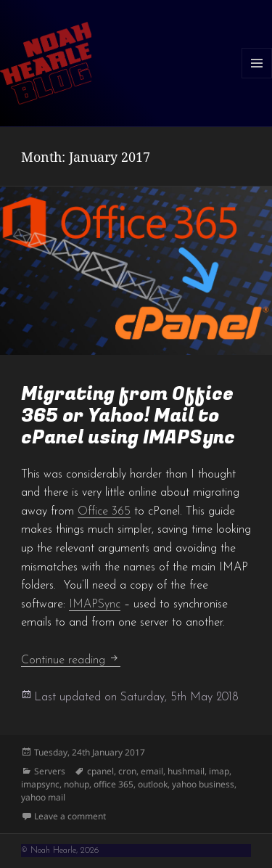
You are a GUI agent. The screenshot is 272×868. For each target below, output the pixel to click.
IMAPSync (95, 605)
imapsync (40, 784)
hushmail (186, 771)
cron (127, 771)
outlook (153, 784)
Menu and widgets (257, 78)
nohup (77, 784)
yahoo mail (43, 797)
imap (219, 771)
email (152, 771)
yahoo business (203, 784)
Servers (50, 771)
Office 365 (104, 512)
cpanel (100, 771)
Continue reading (71, 660)
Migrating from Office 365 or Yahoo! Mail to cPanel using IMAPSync (128, 416)
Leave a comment (70, 816)
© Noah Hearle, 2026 (60, 851)
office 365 (114, 784)
